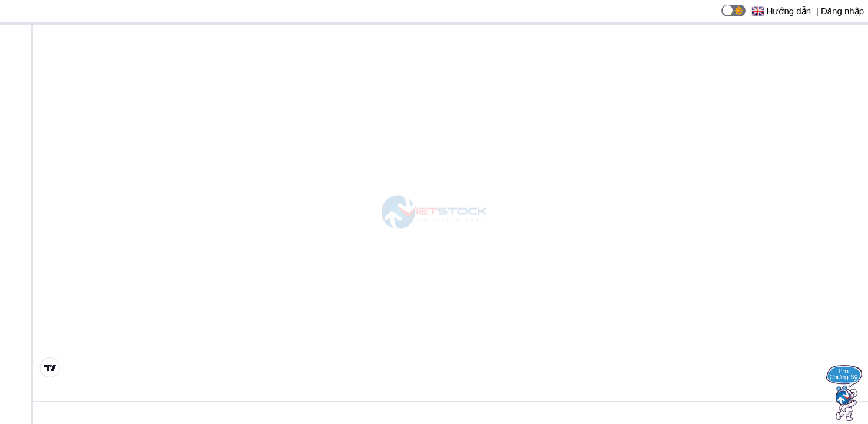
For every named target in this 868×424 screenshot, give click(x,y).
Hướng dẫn (789, 11)
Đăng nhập (842, 11)
